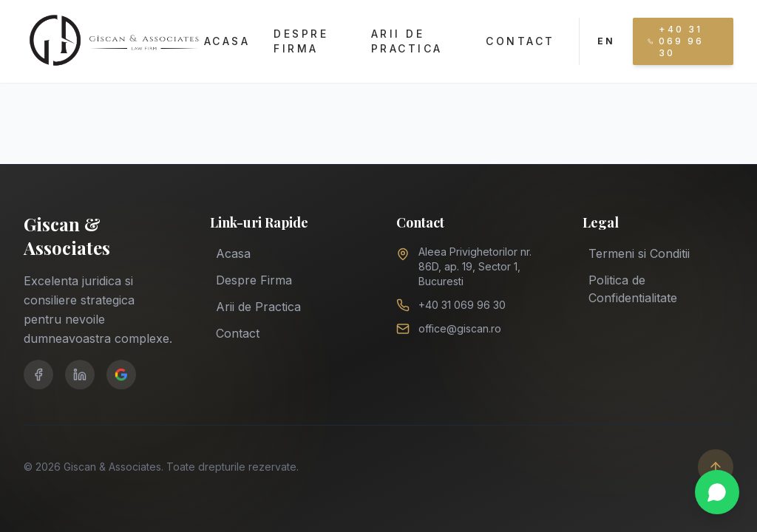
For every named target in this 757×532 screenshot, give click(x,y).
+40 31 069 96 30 (462, 305)
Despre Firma (301, 41)
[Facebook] (38, 375)
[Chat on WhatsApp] (717, 492)
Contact (520, 41)
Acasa (227, 41)
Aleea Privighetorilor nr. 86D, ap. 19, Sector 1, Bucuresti (475, 266)
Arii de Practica (407, 41)
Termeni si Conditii (639, 253)
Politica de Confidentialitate (633, 288)
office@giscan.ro (460, 328)
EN (606, 41)
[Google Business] (121, 375)
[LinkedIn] (80, 375)
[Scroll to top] (716, 467)
